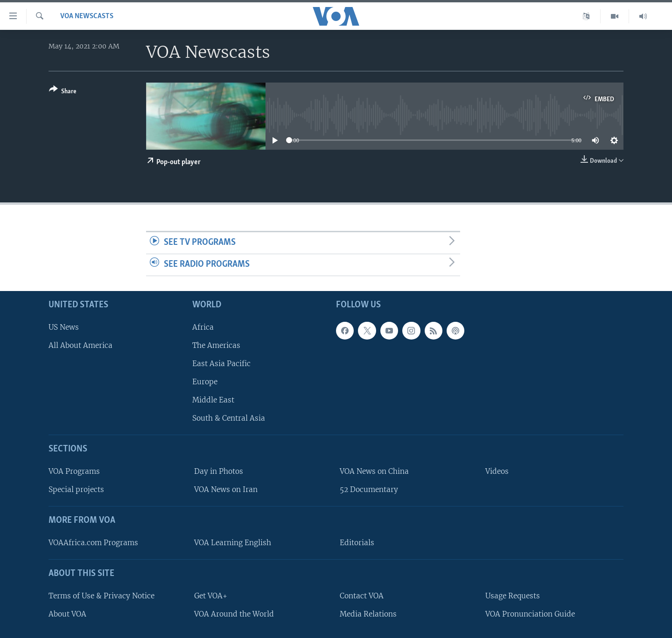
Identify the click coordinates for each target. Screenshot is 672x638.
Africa (203, 327)
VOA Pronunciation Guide (530, 614)
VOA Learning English (233, 543)
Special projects (76, 489)
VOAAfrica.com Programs (93, 543)
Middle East (213, 400)
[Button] (63, 92)
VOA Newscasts (87, 16)
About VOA (67, 614)
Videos (497, 471)
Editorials (357, 543)
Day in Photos (219, 471)
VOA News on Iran (226, 489)
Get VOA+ (211, 595)
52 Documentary (369, 489)
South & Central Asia (229, 418)
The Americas (216, 345)
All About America (80, 345)
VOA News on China (374, 471)
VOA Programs (74, 471)
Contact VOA (362, 595)
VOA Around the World (234, 614)
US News (64, 327)
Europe (205, 382)
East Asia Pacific (221, 364)
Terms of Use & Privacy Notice (101, 595)
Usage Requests (513, 595)
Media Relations (368, 614)
